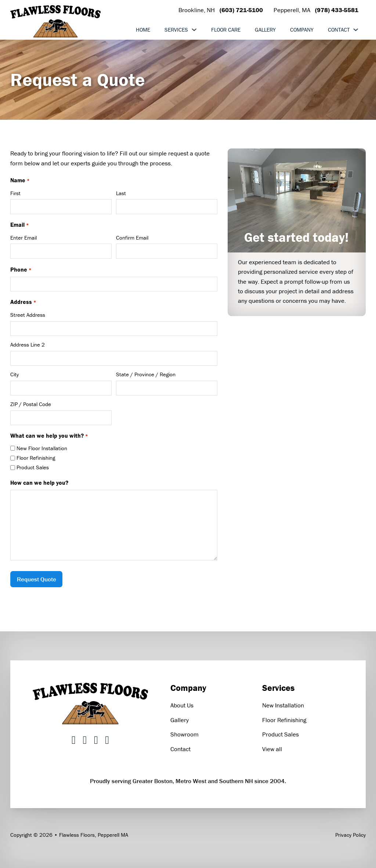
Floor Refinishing (36, 458)
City (15, 374)
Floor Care (226, 30)
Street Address (28, 315)
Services (176, 30)
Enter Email (23, 238)
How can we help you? (39, 483)
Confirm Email (132, 238)
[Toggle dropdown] (194, 30)
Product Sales (33, 467)
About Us (182, 705)
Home (143, 30)
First (15, 193)
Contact (339, 30)
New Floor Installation (42, 448)
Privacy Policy (350, 835)
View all (272, 749)
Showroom (185, 734)
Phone (21, 270)
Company (302, 30)
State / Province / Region (146, 374)
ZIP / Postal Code (31, 404)
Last (121, 193)
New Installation (283, 705)
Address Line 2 (28, 345)
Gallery (265, 30)
